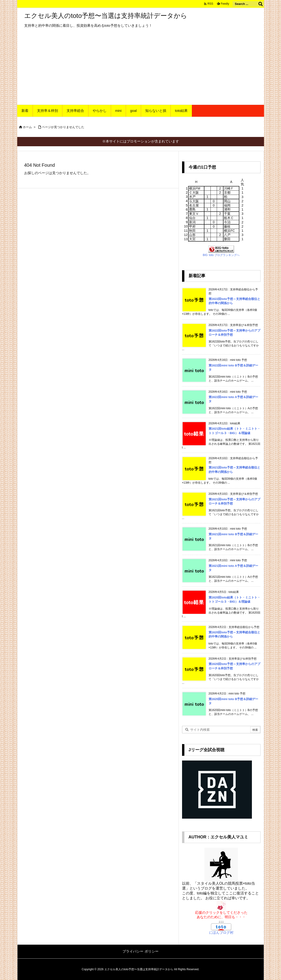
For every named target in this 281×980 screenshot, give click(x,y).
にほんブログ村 (221, 932)
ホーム (27, 127)
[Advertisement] (141, 70)
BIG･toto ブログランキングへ (221, 255)
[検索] (261, 4)
